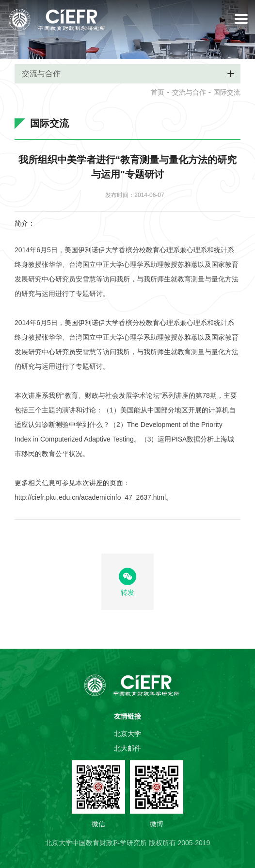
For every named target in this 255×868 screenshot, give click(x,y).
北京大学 (127, 734)
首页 (158, 92)
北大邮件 (127, 748)
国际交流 (227, 92)
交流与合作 (189, 92)
